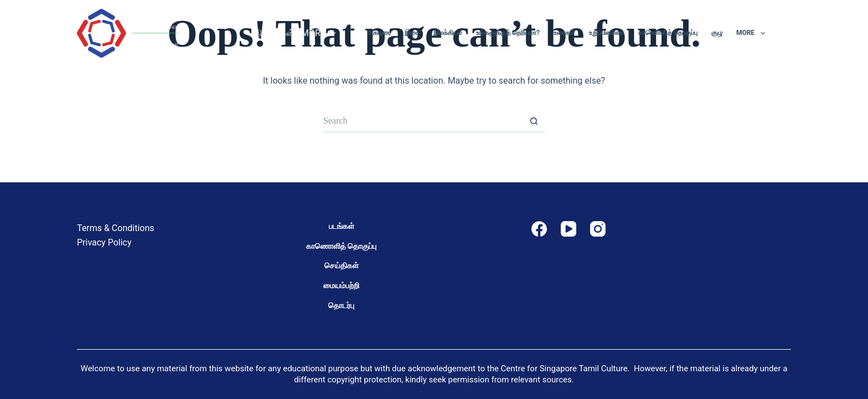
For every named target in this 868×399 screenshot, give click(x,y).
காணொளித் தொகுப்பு (668, 33)
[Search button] (534, 121)
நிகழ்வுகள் (275, 33)
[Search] (787, 34)
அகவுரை (379, 33)
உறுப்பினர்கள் (607, 33)
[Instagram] (598, 229)
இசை (412, 33)
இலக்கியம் (448, 33)
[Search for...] (423, 121)
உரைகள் (564, 33)
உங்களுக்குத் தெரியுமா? (508, 33)
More (321, 33)
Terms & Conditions (116, 228)
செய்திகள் (342, 265)
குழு (717, 33)
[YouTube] (569, 229)
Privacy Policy (104, 242)
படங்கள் (342, 226)
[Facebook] (539, 229)
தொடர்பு (341, 305)
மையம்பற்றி (341, 285)
